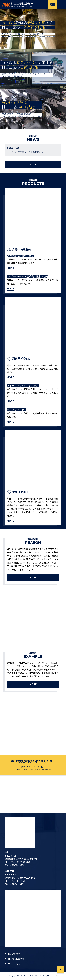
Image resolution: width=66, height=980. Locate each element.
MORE (33, 165)
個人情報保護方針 (16, 959)
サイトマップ (14, 964)
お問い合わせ (14, 954)
